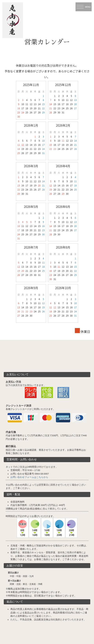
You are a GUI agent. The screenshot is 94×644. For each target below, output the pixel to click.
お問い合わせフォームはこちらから (29, 477)
